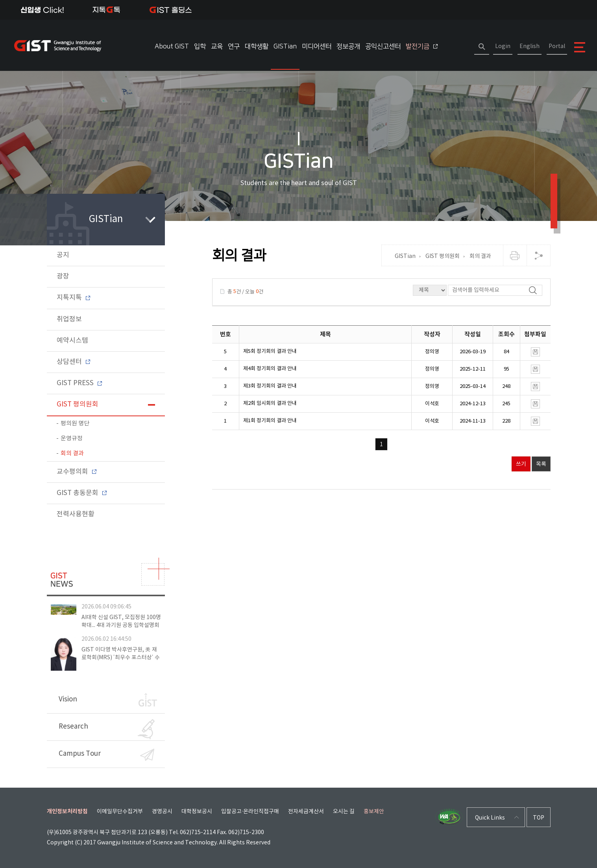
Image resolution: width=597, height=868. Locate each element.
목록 (541, 464)
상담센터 (73, 362)
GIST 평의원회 (78, 404)
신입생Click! (42, 10)
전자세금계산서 (306, 812)
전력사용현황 (76, 514)
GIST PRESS (79, 383)
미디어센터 (317, 46)
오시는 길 (344, 812)
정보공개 (348, 46)
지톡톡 (106, 10)
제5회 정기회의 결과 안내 (270, 351)
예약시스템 (72, 341)
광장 (63, 276)
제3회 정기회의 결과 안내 (270, 386)
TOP (539, 818)
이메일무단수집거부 (120, 812)
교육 (217, 46)
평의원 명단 (75, 424)
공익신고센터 (383, 46)
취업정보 (69, 319)
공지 (63, 255)
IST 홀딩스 (171, 10)
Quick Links (490, 818)
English (530, 46)
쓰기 (521, 464)
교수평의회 (77, 472)
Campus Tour (106, 755)
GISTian (285, 46)
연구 (234, 46)
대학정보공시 (197, 812)
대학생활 (257, 46)
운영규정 (72, 439)
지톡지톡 (73, 298)
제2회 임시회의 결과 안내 (270, 403)
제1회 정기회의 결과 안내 (270, 421)
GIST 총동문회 (82, 493)
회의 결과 (72, 453)
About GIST (172, 46)
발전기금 (422, 46)
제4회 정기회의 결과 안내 (270, 369)
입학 (200, 46)
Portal (557, 46)
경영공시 (162, 812)
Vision (108, 700)
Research (107, 729)
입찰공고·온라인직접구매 (250, 812)
